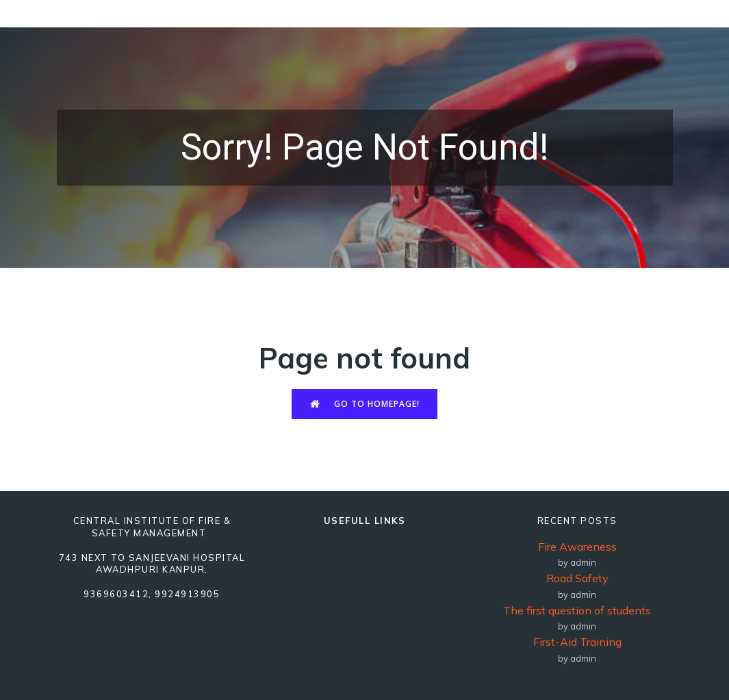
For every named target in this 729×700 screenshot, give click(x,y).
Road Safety (577, 578)
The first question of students (577, 610)
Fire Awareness (577, 547)
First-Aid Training (577, 642)
